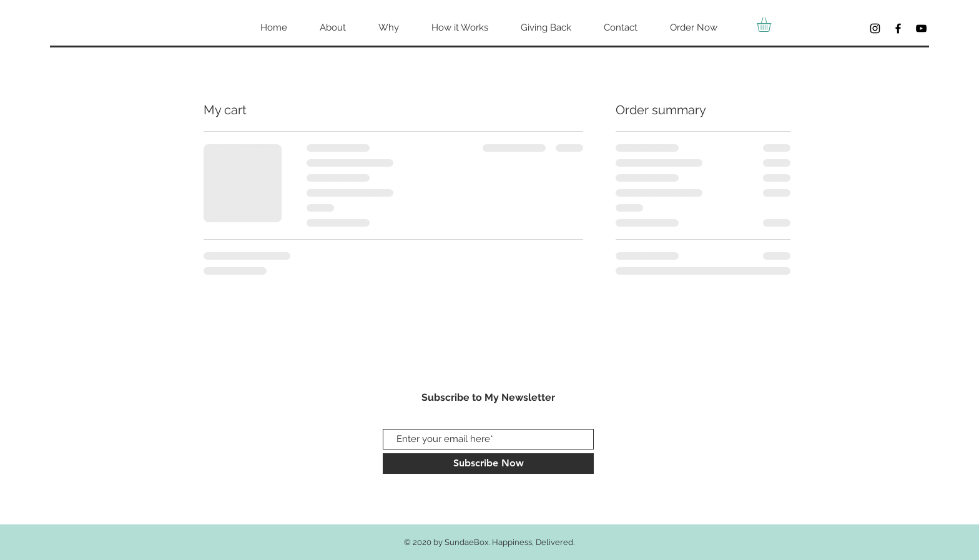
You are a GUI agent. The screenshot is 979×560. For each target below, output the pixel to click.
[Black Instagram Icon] (875, 28)
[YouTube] (921, 28)
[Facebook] (898, 28)
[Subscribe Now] (488, 464)
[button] (772, 25)
